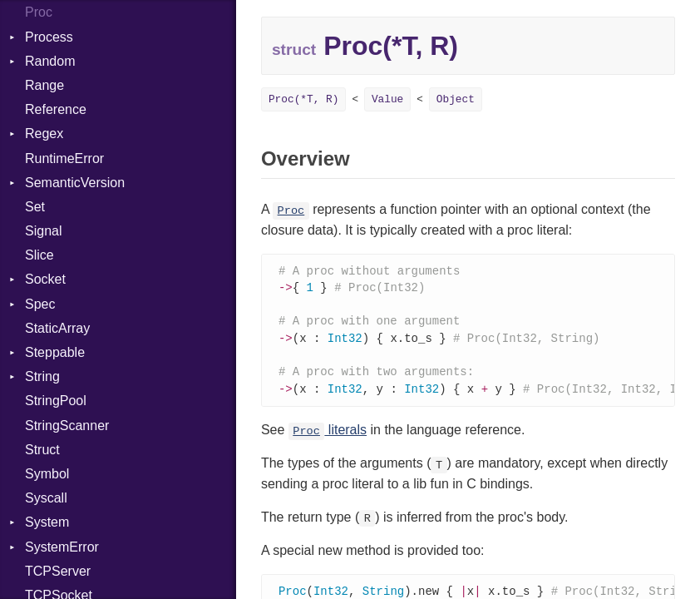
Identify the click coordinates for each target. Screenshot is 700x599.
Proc (39, 12)
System (47, 522)
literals (328, 436)
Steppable (55, 352)
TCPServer (58, 571)
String (42, 376)
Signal (43, 231)
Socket (45, 279)
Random (50, 61)
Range (44, 85)
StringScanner (67, 426)
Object (456, 99)
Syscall (46, 498)
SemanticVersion (75, 183)
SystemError (62, 547)
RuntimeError (64, 158)
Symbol (47, 474)
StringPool (56, 401)
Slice (39, 255)
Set (35, 207)
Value (387, 99)
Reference (56, 109)
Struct (42, 450)
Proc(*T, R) (303, 99)
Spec (40, 304)
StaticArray (57, 328)
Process (49, 37)
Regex (44, 134)
